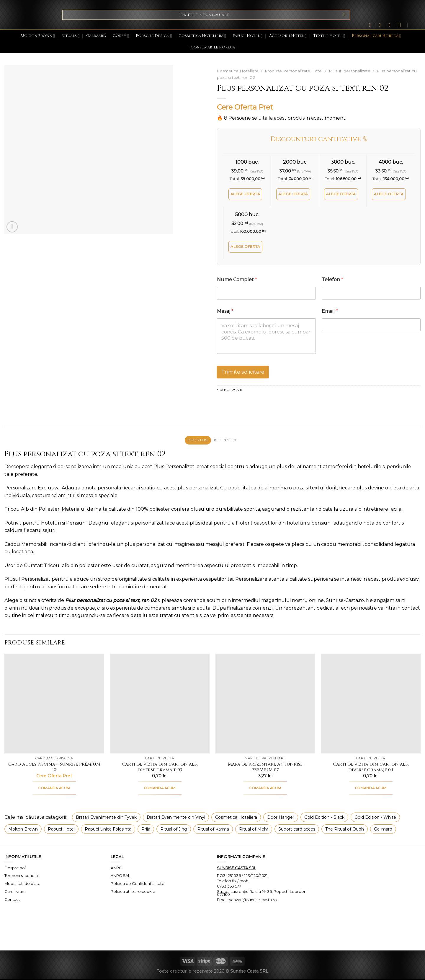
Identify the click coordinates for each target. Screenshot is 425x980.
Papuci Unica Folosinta (108, 830)
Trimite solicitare (243, 372)
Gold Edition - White (375, 818)
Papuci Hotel (247, 36)
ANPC (116, 868)
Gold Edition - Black (324, 818)
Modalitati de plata (22, 884)
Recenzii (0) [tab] (227, 441)
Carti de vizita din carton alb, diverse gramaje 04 (371, 768)
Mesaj (225, 311)
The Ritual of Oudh (345, 830)
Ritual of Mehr (254, 830)
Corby (121, 36)
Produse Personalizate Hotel (294, 71)
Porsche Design (154, 36)
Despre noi (15, 868)
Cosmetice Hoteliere (238, 71)
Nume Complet (237, 280)
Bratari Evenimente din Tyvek (106, 818)
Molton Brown (38, 36)
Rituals (70, 36)
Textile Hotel (329, 36)
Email (330, 311)
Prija (146, 830)
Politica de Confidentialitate (138, 884)
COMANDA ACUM (54, 789)
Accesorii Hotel (288, 36)
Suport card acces (297, 830)
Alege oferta (245, 194)
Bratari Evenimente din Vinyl (176, 818)
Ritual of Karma (213, 830)
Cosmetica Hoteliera (202, 36)
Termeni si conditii (22, 876)
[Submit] (345, 15)
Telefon (332, 280)
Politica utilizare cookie (133, 892)
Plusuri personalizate (350, 71)
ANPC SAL (120, 876)
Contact (12, 900)
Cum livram (15, 892)
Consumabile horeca (214, 47)
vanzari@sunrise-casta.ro (253, 900)
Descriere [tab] (197, 441)
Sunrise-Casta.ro (345, 601)
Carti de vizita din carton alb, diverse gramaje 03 (160, 768)
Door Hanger (281, 818)
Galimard (96, 36)
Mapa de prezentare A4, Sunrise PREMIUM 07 (265, 768)
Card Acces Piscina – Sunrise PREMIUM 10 (54, 768)
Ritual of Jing (174, 830)
